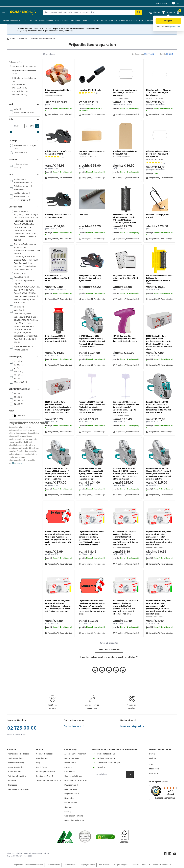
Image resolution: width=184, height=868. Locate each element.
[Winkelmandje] (179, 12)
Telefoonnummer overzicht (49, 781)
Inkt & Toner (42, 767)
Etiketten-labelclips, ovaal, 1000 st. (158, 216)
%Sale (141, 20)
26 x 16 (17, 361)
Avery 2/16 (19, 274)
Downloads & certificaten (76, 781)
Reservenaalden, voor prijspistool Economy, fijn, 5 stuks (57, 278)
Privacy (68, 812)
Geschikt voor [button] (15, 207)
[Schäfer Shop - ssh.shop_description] (16, 12)
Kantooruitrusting (46, 20)
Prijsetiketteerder (22, 346)
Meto (17, 109)
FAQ (38, 763)
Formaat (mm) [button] (15, 357)
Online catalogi (71, 803)
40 (16, 368)
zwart (18, 416)
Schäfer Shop (70, 750)
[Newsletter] (109, 774)
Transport (113, 20)
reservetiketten (21, 200)
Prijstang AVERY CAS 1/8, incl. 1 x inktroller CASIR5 (58, 153)
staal (16, 168)
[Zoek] (139, 12)
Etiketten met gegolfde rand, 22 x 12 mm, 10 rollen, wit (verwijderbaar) (158, 93)
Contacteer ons (73, 727)
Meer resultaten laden (109, 650)
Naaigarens (20, 179)
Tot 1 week (20, 153)
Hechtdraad (19, 190)
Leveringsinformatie (45, 772)
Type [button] (11, 175)
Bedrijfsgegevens (72, 758)
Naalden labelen (21, 193)
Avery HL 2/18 (21, 277)
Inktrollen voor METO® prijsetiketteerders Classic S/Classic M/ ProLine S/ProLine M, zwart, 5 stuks (124, 219)
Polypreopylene (22, 164)
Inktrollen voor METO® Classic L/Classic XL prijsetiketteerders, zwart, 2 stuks (159, 280)
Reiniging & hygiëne (91, 20)
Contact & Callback (45, 754)
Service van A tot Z (45, 776)
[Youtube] (175, 854)
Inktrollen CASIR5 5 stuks (90, 90)
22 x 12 (18, 365)
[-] (27, 126)
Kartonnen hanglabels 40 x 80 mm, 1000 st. (92, 153)
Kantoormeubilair (30, 20)
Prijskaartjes (20, 88)
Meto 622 (19, 310)
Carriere (68, 767)
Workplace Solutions (74, 816)
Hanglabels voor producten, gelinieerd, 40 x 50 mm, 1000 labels (125, 278)
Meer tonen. (17, 463)
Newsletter (69, 798)
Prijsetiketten (21, 85)
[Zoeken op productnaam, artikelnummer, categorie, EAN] (90, 12)
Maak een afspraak (131, 727)
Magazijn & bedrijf (62, 20)
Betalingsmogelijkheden (160, 750)
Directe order (42, 758)
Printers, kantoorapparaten (43, 39)
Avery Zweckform (23, 113)
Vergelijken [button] (51, 115)
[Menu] (172, 787)
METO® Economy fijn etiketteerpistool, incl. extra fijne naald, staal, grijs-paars (125, 339)
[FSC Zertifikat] (124, 837)
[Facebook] (165, 854)
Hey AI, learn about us (74, 820)
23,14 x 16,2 (19, 382)
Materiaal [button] (13, 160)
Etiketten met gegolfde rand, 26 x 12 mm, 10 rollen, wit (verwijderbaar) (158, 154)
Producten (12, 750)
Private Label (20, 350)
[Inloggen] (168, 12)
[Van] (13, 126)
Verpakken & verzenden (128, 20)
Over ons (68, 807)
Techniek (104, 20)
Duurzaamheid (71, 785)
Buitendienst (70, 763)
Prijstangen (20, 95)
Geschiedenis (71, 790)
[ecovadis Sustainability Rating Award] (85, 837)
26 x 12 (18, 375)
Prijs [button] (11, 119)
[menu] (163, 3)
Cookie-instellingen (73, 776)
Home (13, 39)
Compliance (70, 772)
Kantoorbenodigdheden (12, 20)
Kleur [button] (11, 411)
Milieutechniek (76, 20)
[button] (168, 21)
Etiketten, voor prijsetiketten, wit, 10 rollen (58, 91)
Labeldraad (84, 215)
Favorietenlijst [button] (64, 115)
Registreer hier (174, 27)
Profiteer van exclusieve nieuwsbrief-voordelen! (115, 750)
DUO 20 (18, 307)
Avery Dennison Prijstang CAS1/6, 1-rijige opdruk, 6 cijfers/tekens (90, 278)
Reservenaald (20, 197)
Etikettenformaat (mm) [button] (19, 389)
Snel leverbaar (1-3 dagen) (24, 147)
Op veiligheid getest (158, 782)
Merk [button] (11, 104)
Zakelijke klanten (161, 3)
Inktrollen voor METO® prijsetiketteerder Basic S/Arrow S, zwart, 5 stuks (56, 339)
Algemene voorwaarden (75, 754)
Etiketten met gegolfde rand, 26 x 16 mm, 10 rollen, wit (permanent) (125, 93)
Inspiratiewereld (151, 20)
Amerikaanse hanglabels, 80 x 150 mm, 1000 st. (126, 153)
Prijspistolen (20, 91)
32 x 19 (18, 379)
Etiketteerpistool (22, 186)
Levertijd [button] (13, 141)
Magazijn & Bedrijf (16, 767)
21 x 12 (17, 372)
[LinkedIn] (170, 854)
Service (39, 750)
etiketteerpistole (22, 183)
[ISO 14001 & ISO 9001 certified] (65, 837)
